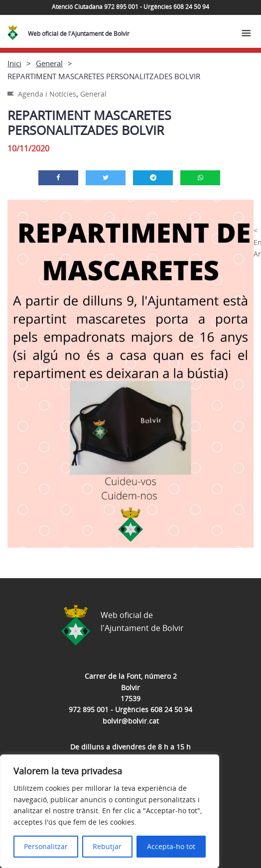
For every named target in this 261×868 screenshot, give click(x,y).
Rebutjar (107, 846)
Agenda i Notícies (47, 94)
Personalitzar (46, 846)
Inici (14, 63)
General (49, 63)
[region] (110, 811)
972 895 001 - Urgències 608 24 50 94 (130, 709)
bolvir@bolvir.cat (131, 721)
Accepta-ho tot (171, 846)
